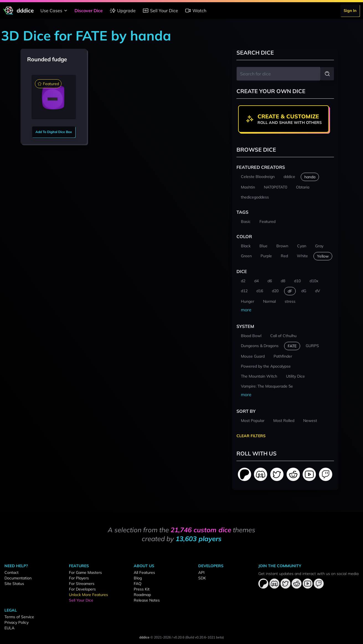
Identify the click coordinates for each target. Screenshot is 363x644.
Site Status (14, 584)
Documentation (18, 578)
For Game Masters (85, 572)
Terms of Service (19, 617)
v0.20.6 (179, 637)
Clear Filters (251, 436)
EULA (9, 628)
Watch (195, 11)
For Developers (82, 589)
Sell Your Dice (160, 11)
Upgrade (123, 11)
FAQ (138, 584)
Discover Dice (89, 11)
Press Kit (142, 589)
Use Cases (55, 11)
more (246, 310)
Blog (138, 578)
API (201, 572)
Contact (11, 572)
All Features (144, 572)
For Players (79, 578)
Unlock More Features (88, 595)
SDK (202, 578)
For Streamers (82, 584)
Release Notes (147, 600)
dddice (144, 637)
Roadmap (142, 595)
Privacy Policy (16, 622)
